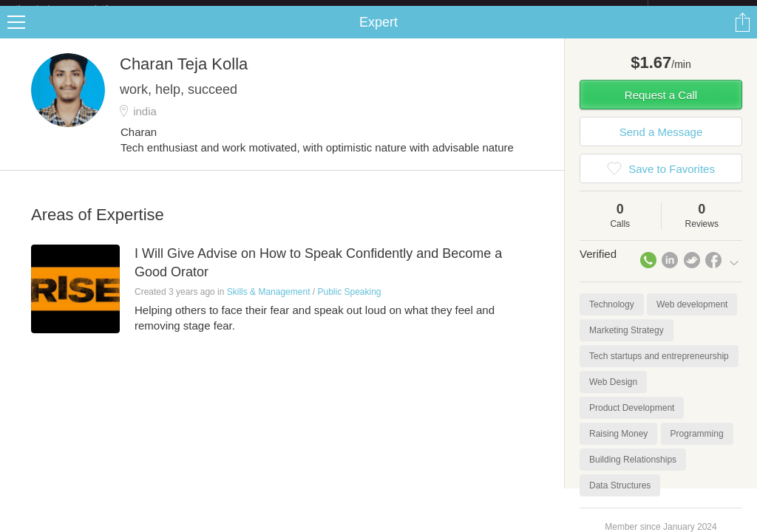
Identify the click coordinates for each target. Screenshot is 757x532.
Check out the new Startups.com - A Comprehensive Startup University (488, 10)
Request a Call (661, 107)
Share (742, 34)
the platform (77, 8)
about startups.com (700, 10)
